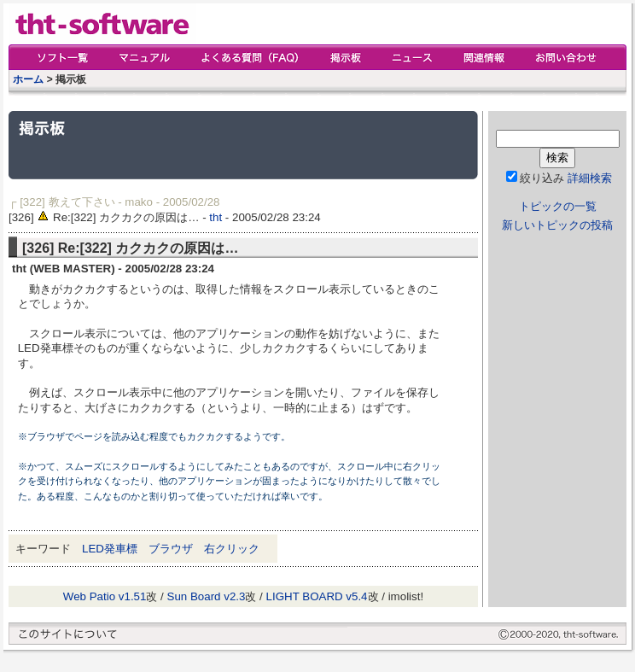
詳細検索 (590, 178)
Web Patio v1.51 (105, 596)
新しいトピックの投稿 (557, 225)
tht (216, 217)
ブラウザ (171, 549)
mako (139, 202)
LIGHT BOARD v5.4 (317, 596)
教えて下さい (82, 202)
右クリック (232, 549)
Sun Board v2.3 (207, 596)
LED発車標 (110, 549)
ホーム (28, 79)
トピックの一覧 (558, 206)
